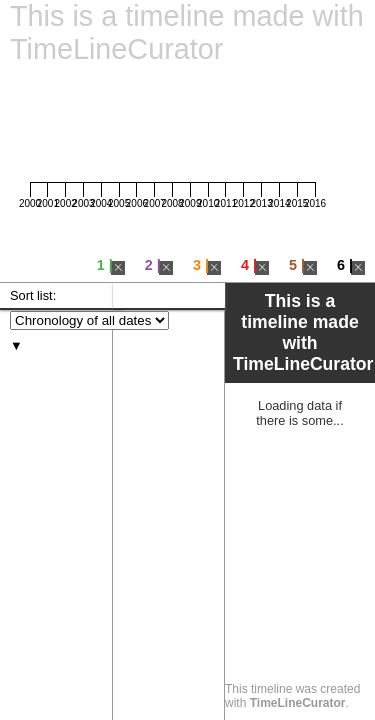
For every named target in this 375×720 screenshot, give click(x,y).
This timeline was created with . (292, 696)
